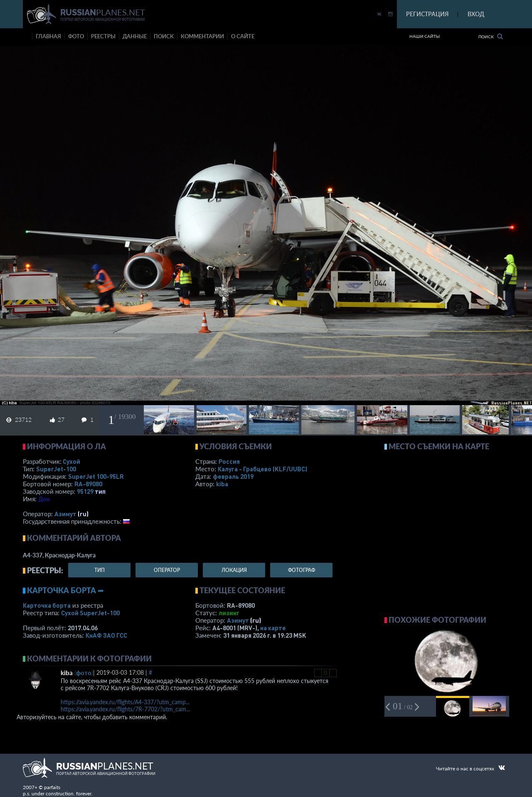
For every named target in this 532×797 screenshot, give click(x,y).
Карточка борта (47, 605)
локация (234, 570)
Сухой (71, 461)
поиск (164, 36)
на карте (273, 628)
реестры (103, 36)
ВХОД (476, 14)
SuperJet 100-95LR (96, 476)
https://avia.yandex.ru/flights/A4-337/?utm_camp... (125, 702)
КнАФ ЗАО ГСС (106, 635)
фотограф (302, 570)
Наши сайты (425, 36)
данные (135, 36)
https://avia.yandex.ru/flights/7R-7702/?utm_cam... (125, 709)
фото (76, 36)
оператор (167, 570)
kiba (222, 484)
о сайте (243, 36)
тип (100, 491)
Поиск (491, 36)
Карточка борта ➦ (65, 590)
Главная (48, 36)
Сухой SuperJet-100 (90, 613)
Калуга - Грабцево (262, 469)
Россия (229, 461)
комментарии (202, 36)
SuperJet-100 (56, 469)
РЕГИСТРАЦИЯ (427, 14)
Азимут (65, 514)
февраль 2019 (233, 476)
